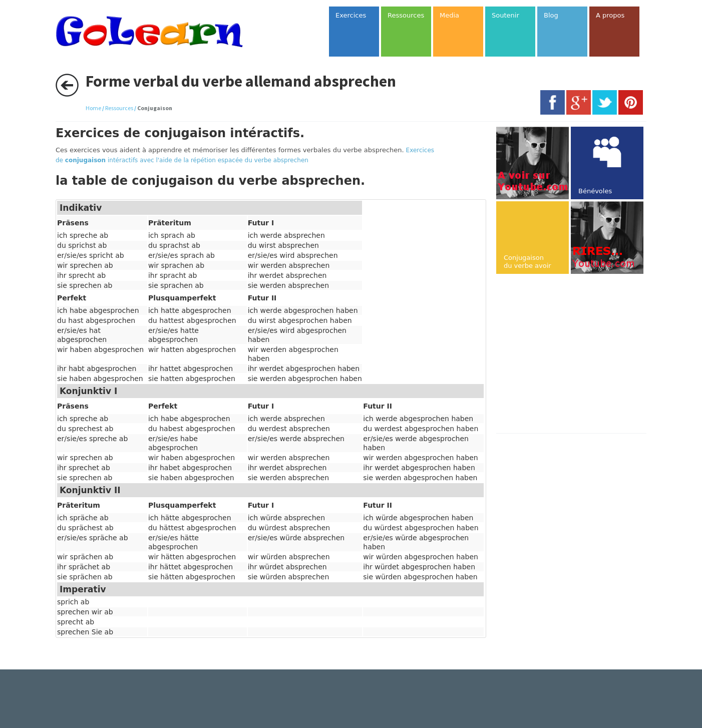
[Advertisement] (580, 354)
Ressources (119, 108)
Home (93, 108)
